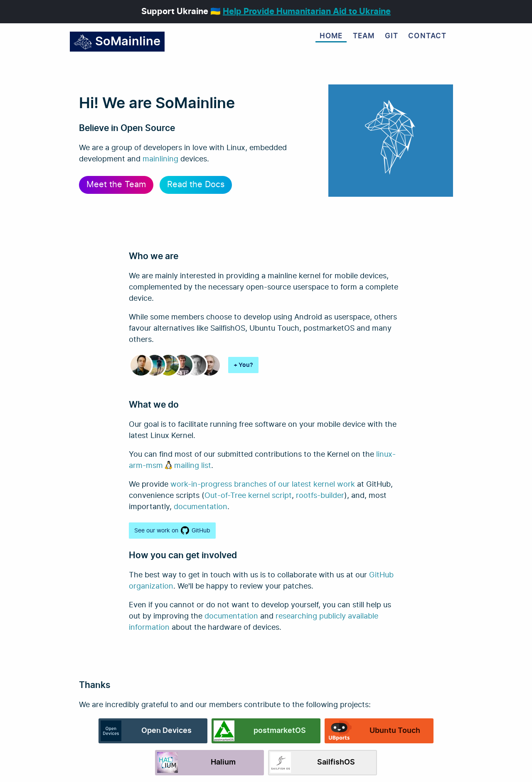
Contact (427, 36)
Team (364, 36)
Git (392, 36)
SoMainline (117, 42)
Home (331, 36)
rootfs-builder (320, 496)
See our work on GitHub (172, 530)
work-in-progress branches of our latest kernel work (263, 485)
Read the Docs (196, 185)
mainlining (160, 159)
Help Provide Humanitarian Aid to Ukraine (307, 12)
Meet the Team (116, 185)
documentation (201, 507)
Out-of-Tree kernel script (248, 496)
